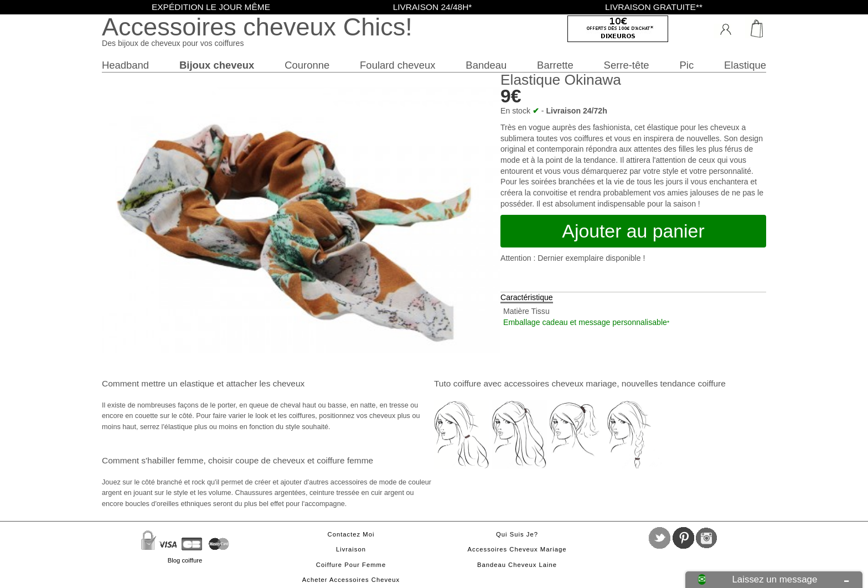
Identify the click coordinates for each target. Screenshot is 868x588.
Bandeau (486, 65)
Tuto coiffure (458, 383)
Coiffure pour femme (351, 565)
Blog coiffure (185, 560)
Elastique (745, 65)
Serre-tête (627, 65)
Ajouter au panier (633, 231)
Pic (687, 65)
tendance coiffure (693, 383)
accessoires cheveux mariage (560, 383)
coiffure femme (345, 460)
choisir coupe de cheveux (257, 460)
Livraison (351, 549)
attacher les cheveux (265, 383)
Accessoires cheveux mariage (517, 549)
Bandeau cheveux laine (517, 565)
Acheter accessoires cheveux (351, 580)
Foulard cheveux (397, 65)
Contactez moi (351, 534)
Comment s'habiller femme (153, 460)
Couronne (307, 65)
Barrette (555, 65)
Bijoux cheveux (217, 65)
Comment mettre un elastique (158, 383)
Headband (125, 65)
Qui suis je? (517, 534)
